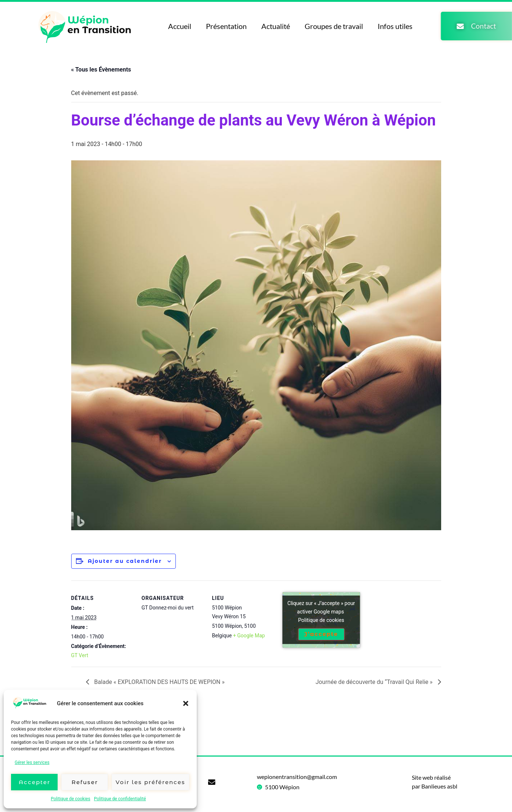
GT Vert (80, 655)
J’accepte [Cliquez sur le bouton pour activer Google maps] (321, 634)
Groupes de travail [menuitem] (331, 26)
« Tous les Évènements (101, 70)
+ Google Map (249, 636)
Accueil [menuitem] (177, 26)
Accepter (35, 782)
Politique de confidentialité (120, 799)
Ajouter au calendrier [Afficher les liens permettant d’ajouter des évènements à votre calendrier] (125, 561)
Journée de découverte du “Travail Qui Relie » (375, 682)
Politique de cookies (71, 799)
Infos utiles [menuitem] (392, 26)
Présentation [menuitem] (223, 26)
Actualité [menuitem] (273, 26)
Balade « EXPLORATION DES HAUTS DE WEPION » (159, 682)
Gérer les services (32, 762)
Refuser (85, 782)
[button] (186, 703)
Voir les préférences (150, 782)
